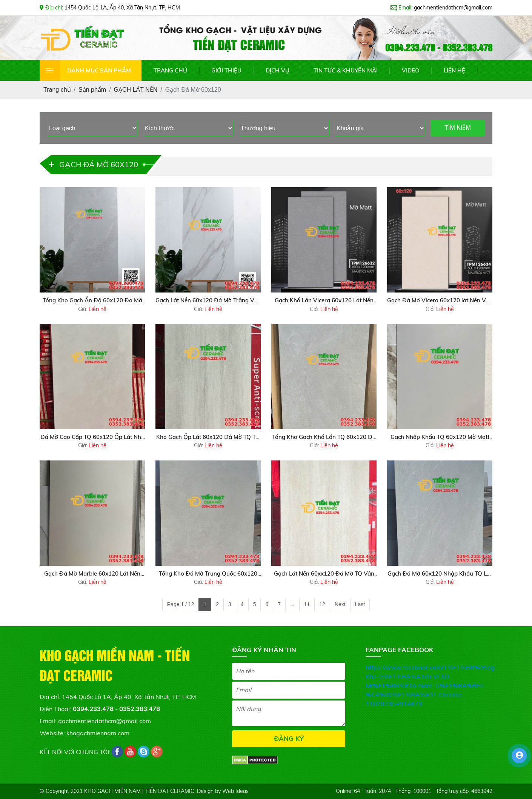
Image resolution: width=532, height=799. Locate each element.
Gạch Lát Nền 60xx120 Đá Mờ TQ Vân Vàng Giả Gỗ (324, 574)
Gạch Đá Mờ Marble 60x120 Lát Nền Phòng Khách (92, 574)
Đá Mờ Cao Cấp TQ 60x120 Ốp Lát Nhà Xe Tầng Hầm (92, 437)
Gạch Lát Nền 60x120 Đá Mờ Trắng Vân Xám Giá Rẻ (208, 301)
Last (360, 604)
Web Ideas (235, 791)
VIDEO (411, 70)
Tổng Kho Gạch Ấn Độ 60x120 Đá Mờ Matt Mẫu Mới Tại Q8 (92, 301)
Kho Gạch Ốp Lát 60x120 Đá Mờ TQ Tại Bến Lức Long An (208, 437)
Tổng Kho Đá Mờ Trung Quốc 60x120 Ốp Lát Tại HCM (208, 574)
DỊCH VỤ (278, 70)
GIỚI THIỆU (226, 70)
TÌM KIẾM (457, 128)
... (292, 604)
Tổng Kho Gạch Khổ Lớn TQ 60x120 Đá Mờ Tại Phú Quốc (324, 437)
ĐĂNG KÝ (289, 738)
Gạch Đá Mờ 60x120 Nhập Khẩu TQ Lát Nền (440, 574)
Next (340, 604)
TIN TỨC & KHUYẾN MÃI (346, 70)
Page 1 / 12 (181, 604)
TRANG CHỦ (170, 70)
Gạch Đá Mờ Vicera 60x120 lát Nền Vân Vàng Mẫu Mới (440, 301)
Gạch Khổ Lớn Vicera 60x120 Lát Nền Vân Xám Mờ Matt (324, 301)
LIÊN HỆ (454, 70)
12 (322, 604)
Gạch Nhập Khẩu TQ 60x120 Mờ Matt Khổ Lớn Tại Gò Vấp (440, 437)
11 (307, 604)
